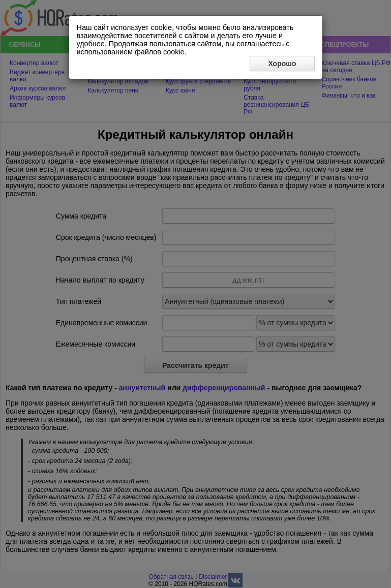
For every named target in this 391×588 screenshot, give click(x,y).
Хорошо (282, 64)
